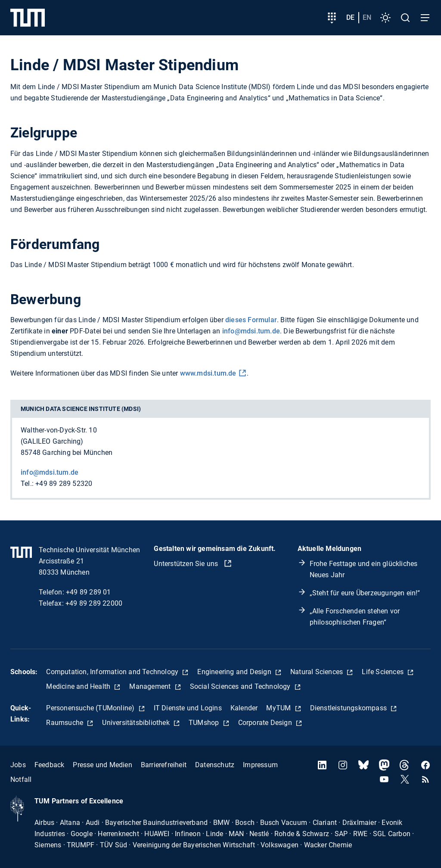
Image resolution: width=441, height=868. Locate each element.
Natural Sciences (317, 672)
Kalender (244, 708)
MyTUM (279, 708)
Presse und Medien (102, 765)
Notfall (21, 779)
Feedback (50, 765)
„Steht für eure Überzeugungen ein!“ (365, 593)
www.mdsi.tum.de (208, 373)
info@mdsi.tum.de (251, 331)
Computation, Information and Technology (113, 672)
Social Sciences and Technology (241, 686)
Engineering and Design (235, 672)
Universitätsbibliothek (137, 723)
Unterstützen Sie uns (187, 564)
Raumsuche (65, 723)
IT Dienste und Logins (188, 708)
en (367, 17)
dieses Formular (251, 320)
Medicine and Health (79, 686)
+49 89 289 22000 (94, 603)
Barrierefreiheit (164, 765)
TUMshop (205, 723)
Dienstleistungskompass (349, 708)
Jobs (18, 765)
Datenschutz (215, 765)
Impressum (260, 765)
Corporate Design (266, 723)
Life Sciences (384, 672)
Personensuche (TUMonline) (91, 708)
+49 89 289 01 (89, 592)
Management (151, 686)
